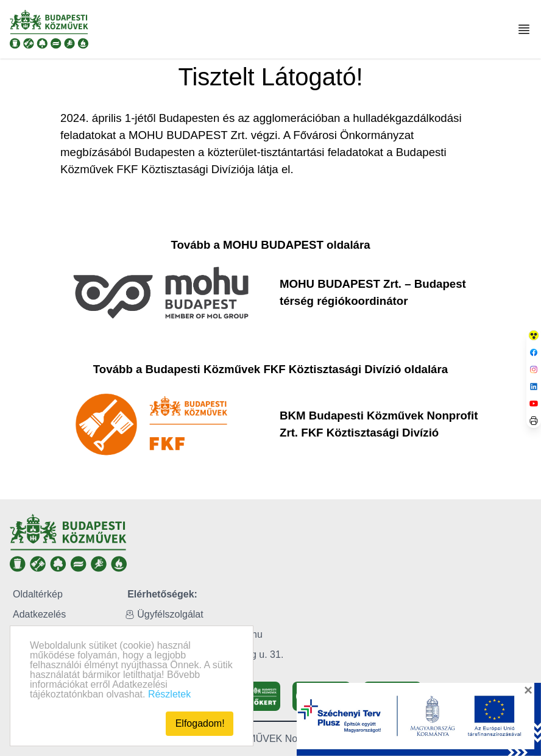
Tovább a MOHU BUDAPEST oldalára (270, 245)
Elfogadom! (200, 723)
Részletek (169, 694)
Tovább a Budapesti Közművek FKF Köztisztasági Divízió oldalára (270, 369)
